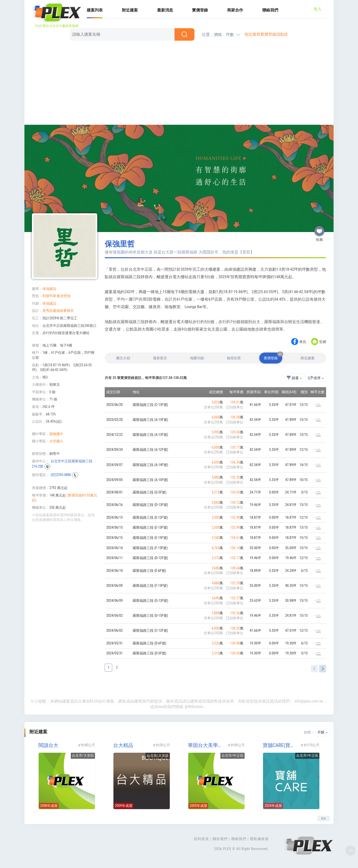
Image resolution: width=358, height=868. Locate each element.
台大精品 (123, 745)
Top (351, 851)
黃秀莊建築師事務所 (58, 311)
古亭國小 (56, 441)
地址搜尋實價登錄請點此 (266, 34)
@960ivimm (194, 707)
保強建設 (49, 289)
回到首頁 (201, 839)
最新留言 (160, 358)
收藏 (319, 229)
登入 (318, 9)
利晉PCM (49, 296)
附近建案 (130, 10)
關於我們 (220, 839)
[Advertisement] (179, 84)
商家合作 (235, 10)
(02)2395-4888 (61, 475)
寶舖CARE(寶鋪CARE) (280, 745)
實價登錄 (200, 10)
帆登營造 (64, 296)
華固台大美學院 (205, 745)
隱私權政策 (259, 839)
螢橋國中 (56, 434)
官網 (323, 342)
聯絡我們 (270, 10)
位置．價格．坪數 (218, 35)
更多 (324, 818)
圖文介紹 (123, 358)
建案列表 (95, 10)
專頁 (303, 342)
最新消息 (165, 10)
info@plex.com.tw (309, 701)
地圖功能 (197, 358)
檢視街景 (234, 358)
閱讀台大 (48, 745)
